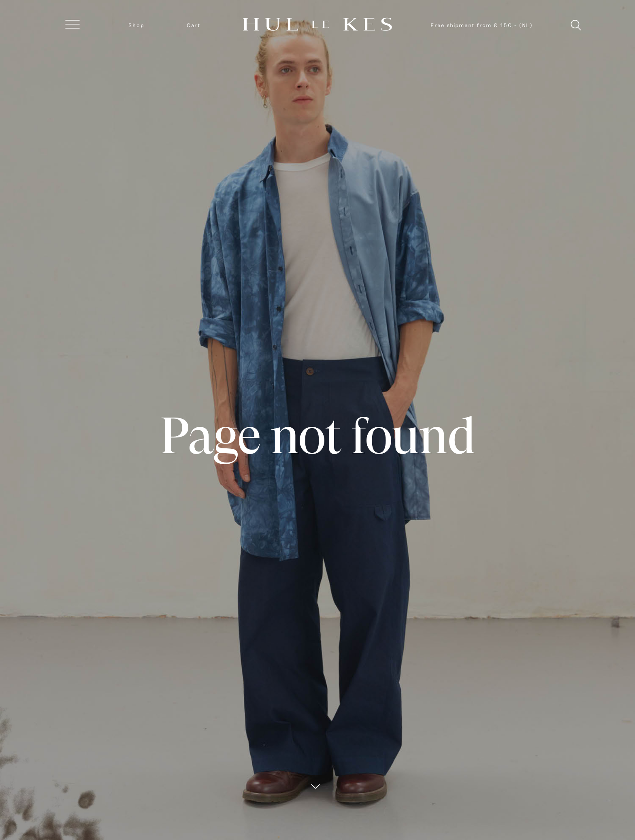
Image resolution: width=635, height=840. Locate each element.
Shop (136, 25)
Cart (194, 25)
